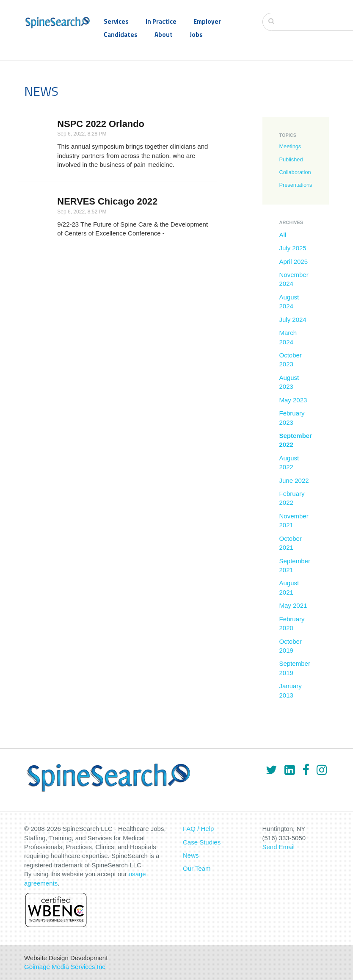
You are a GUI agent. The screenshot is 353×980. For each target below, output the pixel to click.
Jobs (196, 35)
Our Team (197, 868)
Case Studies (202, 842)
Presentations (296, 185)
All (283, 235)
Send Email (279, 847)
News (191, 855)
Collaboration (295, 172)
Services (116, 21)
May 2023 (293, 400)
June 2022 (294, 480)
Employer (207, 21)
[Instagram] (322, 770)
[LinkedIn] (290, 770)
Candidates (121, 35)
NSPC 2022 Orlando (101, 124)
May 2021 (293, 605)
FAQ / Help (198, 829)
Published (291, 159)
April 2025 (294, 262)
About (164, 35)
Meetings (290, 146)
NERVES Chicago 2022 (107, 201)
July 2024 (293, 320)
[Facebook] (306, 770)
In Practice (161, 21)
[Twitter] (271, 770)
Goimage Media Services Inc (65, 967)
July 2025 (293, 248)
